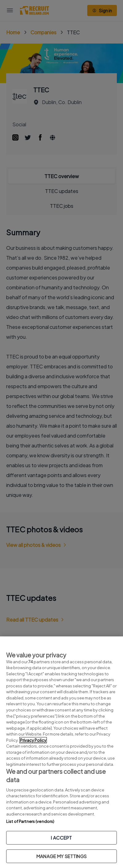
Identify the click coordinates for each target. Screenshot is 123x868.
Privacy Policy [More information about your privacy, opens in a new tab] (33, 740)
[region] (61, 752)
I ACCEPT (61, 838)
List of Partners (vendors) (30, 821)
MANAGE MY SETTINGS (61, 856)
